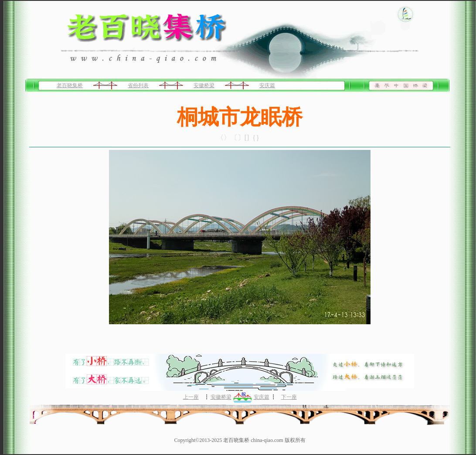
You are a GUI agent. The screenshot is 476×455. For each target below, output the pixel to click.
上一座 (191, 397)
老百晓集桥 (70, 85)
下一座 (289, 397)
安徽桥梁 (204, 85)
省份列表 (138, 85)
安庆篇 (267, 85)
